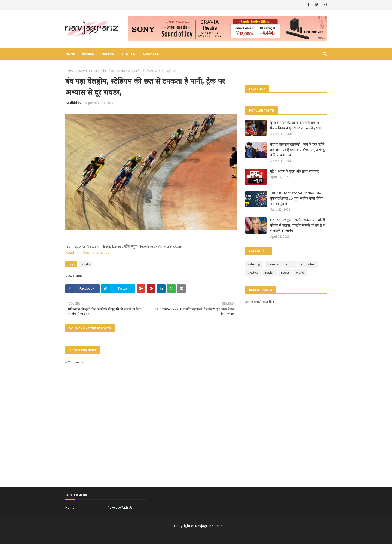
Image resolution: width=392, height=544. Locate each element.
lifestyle (253, 272)
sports (81, 71)
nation (270, 272)
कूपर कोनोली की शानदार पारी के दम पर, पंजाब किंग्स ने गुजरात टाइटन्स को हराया (295, 125)
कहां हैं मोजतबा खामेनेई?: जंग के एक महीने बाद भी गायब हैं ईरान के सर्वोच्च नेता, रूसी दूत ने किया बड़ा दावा (298, 150)
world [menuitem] (88, 54)
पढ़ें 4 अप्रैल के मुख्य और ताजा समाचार (294, 171)
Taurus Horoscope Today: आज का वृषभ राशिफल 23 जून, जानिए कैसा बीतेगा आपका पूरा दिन (298, 198)
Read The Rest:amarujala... (88, 253)
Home (70, 71)
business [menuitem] (151, 54)
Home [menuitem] (70, 54)
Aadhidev (73, 103)
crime (290, 264)
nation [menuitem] (108, 54)
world (300, 272)
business (273, 264)
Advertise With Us (120, 507)
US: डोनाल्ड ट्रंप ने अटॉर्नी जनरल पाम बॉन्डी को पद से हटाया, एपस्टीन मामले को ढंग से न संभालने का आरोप (298, 225)
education (308, 264)
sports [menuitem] (128, 54)
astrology (254, 264)
